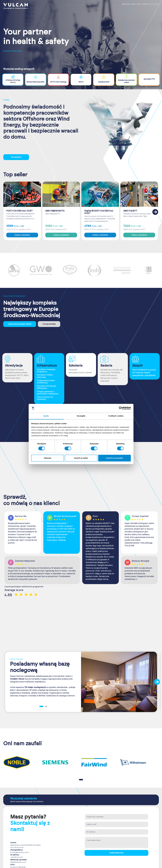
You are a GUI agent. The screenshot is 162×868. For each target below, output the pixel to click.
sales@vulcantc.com (18, 862)
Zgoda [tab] (46, 416)
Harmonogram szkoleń (85, 6)
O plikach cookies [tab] (116, 416)
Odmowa (47, 458)
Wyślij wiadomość (116, 853)
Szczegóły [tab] (81, 416)
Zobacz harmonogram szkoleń (20, 324)
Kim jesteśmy (16, 157)
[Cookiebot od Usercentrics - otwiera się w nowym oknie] (121, 408)
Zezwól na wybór (81, 458)
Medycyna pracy (103, 6)
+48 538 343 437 (17, 857)
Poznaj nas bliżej (49, 324)
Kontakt (116, 6)
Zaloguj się (129, 6)
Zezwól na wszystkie (114, 458)
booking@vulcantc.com (19, 852)
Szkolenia (70, 6)
